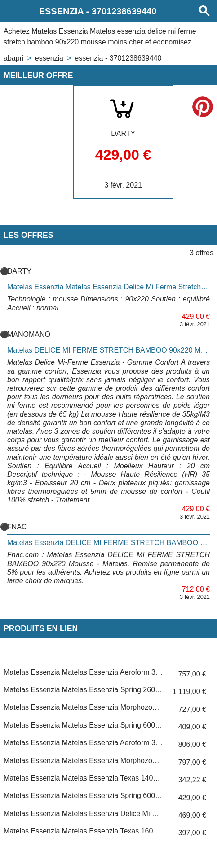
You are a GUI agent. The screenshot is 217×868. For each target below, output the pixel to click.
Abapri (13, 58)
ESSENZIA (49, 58)
